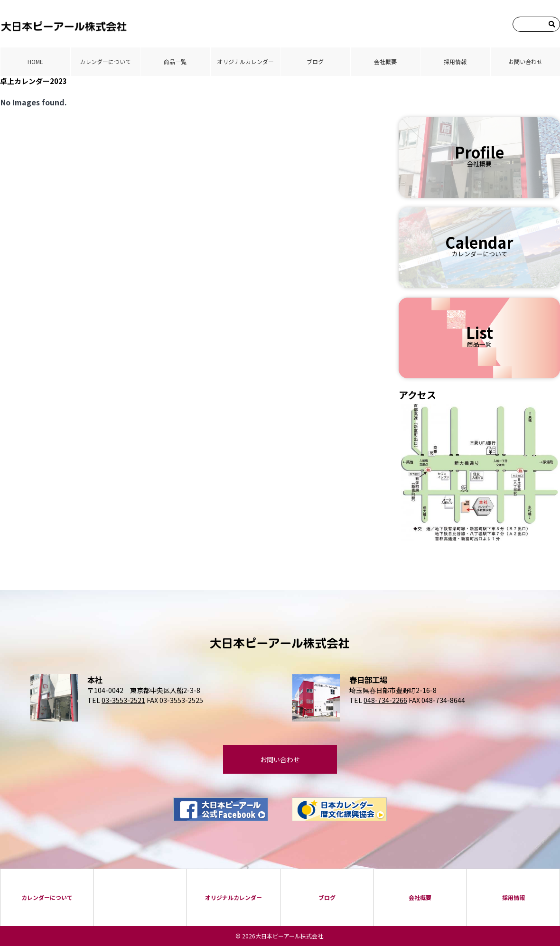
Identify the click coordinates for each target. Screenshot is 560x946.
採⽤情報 (455, 61)
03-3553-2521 (123, 700)
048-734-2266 (385, 700)
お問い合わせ (525, 61)
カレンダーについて (105, 61)
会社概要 (385, 61)
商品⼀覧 (175, 61)
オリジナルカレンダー (245, 61)
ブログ (315, 61)
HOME (35, 61)
